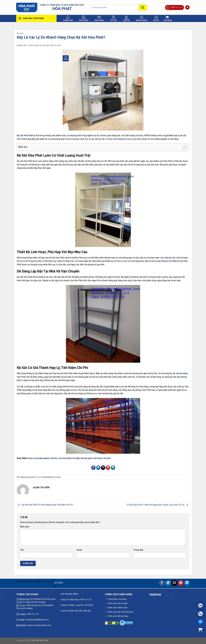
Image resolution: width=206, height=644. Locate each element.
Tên (22, 550)
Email (79, 550)
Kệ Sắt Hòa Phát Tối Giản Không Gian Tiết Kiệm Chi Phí (45, 505)
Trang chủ (68, 18)
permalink (57, 477)
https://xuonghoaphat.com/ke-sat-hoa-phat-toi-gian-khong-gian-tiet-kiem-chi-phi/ (69, 458)
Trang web (138, 550)
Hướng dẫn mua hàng (117, 599)
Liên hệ (126, 18)
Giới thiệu (84, 18)
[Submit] (143, 7)
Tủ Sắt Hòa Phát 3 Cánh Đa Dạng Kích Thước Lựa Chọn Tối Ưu (158, 505)
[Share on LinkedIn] (113, 468)
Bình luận (25, 527)
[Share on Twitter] (98, 468)
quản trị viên (55, 46)
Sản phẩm (99, 18)
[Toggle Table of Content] (183, 147)
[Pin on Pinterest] (108, 468)
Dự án (156, 18)
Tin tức (114, 18)
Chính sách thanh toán (117, 608)
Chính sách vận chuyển (118, 603)
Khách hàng (142, 18)
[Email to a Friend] (103, 468)
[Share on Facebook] (93, 468)
